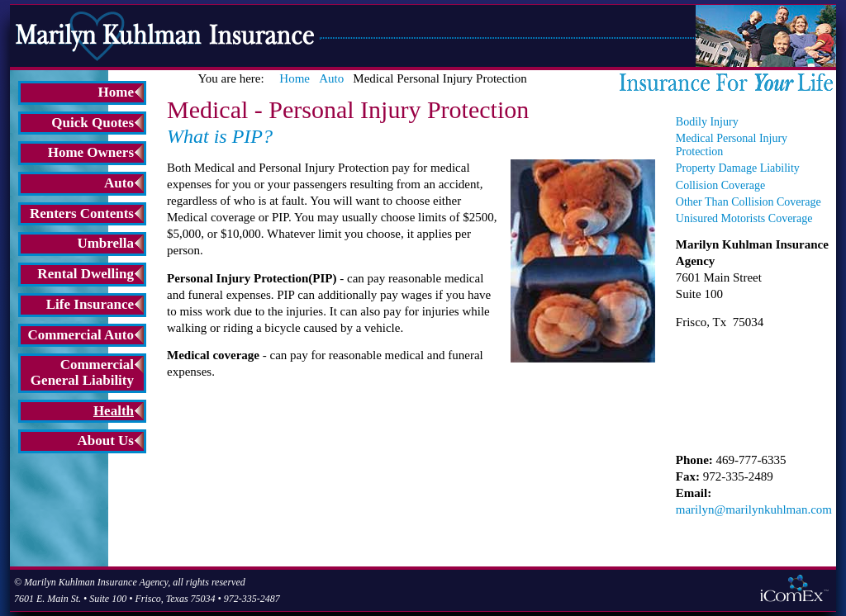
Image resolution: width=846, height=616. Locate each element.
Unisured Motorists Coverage (744, 218)
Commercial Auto (81, 335)
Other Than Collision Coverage (749, 202)
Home (116, 92)
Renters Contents (82, 213)
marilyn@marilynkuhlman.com (754, 509)
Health (114, 411)
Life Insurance (90, 304)
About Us (106, 441)
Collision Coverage (721, 185)
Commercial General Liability (82, 372)
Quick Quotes (93, 123)
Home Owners (91, 152)
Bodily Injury (707, 122)
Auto (119, 183)
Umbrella (105, 243)
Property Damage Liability (738, 168)
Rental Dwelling (86, 274)
